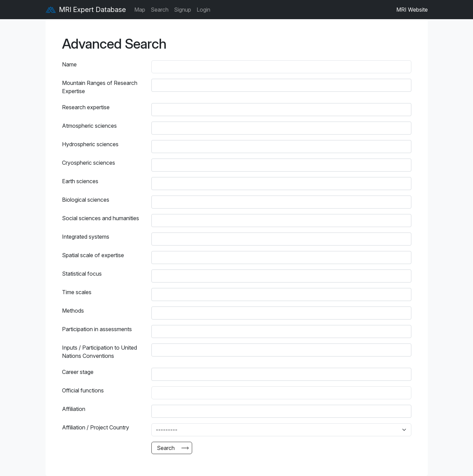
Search (160, 10)
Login (203, 10)
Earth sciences (80, 181)
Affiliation (74, 409)
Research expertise (86, 107)
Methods (73, 311)
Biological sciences (86, 200)
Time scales (77, 292)
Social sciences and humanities (101, 218)
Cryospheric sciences (89, 163)
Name (69, 64)
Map (140, 10)
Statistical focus (82, 274)
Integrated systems (86, 237)
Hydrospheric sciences (90, 144)
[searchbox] (161, 85)
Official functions (83, 390)
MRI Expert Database (86, 10)
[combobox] (281, 85)
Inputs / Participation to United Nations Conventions (99, 352)
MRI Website (412, 10)
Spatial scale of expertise (93, 255)
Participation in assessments (97, 329)
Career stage (78, 372)
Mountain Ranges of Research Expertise (100, 87)
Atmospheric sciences (89, 126)
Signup (183, 10)
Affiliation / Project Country (96, 427)
